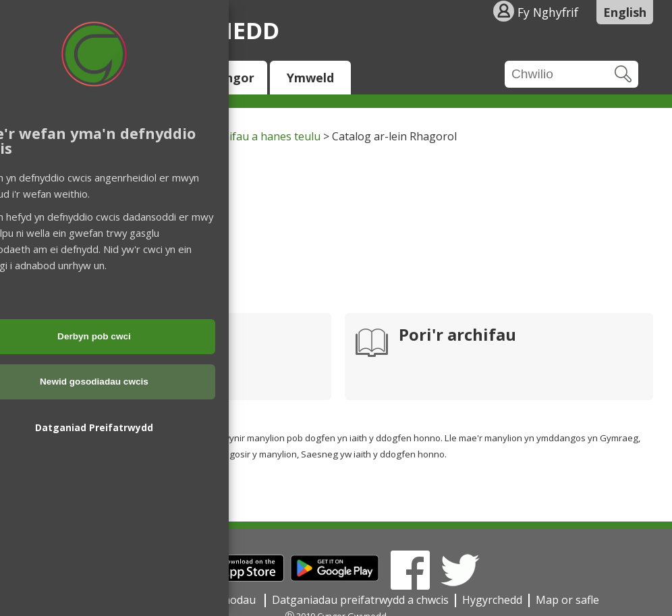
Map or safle (567, 600)
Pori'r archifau (457, 336)
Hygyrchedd (492, 600)
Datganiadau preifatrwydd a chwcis (360, 600)
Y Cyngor (227, 78)
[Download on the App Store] (239, 578)
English (625, 12)
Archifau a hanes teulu (263, 136)
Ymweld (310, 78)
